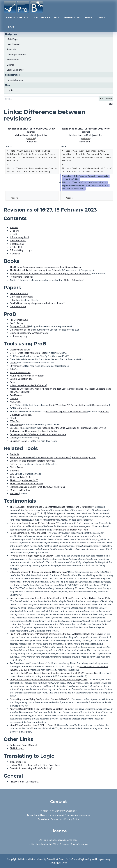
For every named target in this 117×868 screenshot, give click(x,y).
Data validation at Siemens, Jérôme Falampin (32, 523)
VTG (12, 405)
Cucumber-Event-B (19, 441)
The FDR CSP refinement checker (27, 483)
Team (10, 30)
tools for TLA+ (24, 477)
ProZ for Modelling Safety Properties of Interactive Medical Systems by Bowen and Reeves (56, 634)
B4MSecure (16, 395)
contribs (43, 135)
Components (17, 21)
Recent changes (15, 80)
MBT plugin (16, 424)
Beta (12, 382)
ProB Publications (19, 293)
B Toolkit (14, 471)
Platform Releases (44, 457)
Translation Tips (18, 762)
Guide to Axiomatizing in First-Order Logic (31, 768)
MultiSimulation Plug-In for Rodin (27, 376)
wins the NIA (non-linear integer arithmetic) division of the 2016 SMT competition (57, 673)
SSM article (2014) (22, 392)
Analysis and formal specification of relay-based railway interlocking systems (49, 679)
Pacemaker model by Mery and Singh (28, 533)
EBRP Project (17, 748)
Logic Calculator (15, 70)
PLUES (13, 362)
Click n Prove (16, 467)
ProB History (17, 323)
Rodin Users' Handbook (21, 277)
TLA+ (13, 477)
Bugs (89, 21)
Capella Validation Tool (21, 379)
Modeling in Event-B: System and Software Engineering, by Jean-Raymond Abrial (50, 273)
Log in (10, 90)
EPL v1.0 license (61, 844)
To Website (44, 819)
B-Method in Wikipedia (21, 297)
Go (102, 99)
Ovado (13, 437)
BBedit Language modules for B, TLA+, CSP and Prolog (37, 487)
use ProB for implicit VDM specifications (66, 411)
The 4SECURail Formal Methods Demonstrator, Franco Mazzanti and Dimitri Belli (51, 507)
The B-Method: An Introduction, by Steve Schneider (36, 270)
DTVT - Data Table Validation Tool (27, 353)
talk (35, 135)
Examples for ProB (19, 326)
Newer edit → (86, 142)
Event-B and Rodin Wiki (22, 457)
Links (101, 21)
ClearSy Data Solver (20, 350)
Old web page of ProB (21, 330)
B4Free (14, 464)
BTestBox (15, 421)
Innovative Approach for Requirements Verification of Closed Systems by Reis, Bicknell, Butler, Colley (61, 598)
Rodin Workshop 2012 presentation (67, 405)
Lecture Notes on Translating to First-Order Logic (35, 765)
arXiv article (23, 408)
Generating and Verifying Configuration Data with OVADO (40, 699)
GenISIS (14, 398)
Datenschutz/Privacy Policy (65, 819)
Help (111, 103)
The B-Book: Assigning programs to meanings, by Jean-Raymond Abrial (46, 267)
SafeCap (14, 369)
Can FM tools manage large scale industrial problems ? (37, 303)
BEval (13, 418)
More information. (79, 844)
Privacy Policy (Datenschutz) (24, 782)
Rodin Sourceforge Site (84, 457)
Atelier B (14, 454)
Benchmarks (13, 60)
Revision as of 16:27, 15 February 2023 (83, 129)
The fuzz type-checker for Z (24, 480)
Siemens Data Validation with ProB (70, 530)
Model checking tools (21, 490)
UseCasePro (16, 428)
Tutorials (11, 49)
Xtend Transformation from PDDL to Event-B (33, 725)
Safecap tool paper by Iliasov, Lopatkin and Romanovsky (38, 572)
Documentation (46, 21)
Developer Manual (16, 54)
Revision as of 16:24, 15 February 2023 (28, 129)
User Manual (13, 44)
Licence (11, 65)
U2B (12, 474)
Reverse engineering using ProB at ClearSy (32, 556)
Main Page (12, 39)
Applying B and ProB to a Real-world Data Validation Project (41, 709)
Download (72, 21)
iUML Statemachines (20, 372)
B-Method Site (17, 300)
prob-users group (19, 336)
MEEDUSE (15, 402)
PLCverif (14, 493)
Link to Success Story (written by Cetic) (29, 333)
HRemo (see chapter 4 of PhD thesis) (28, 385)
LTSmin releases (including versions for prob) (32, 461)
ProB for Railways (19, 320)
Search (109, 99)
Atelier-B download (73, 280)
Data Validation (18, 306)
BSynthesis (15, 366)
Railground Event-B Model (23, 745)
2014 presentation (100, 405)
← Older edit (31, 142)
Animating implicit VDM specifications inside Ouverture (38, 434)
